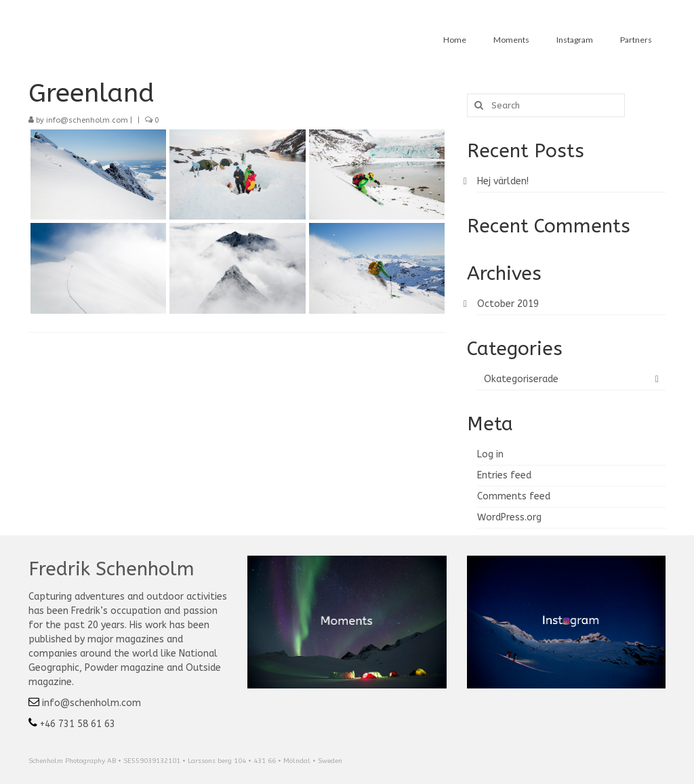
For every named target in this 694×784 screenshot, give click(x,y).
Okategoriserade (521, 379)
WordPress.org (509, 517)
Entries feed (504, 475)
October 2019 (508, 304)
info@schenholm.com (87, 120)
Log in (490, 454)
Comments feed (514, 496)
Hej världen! (503, 181)
